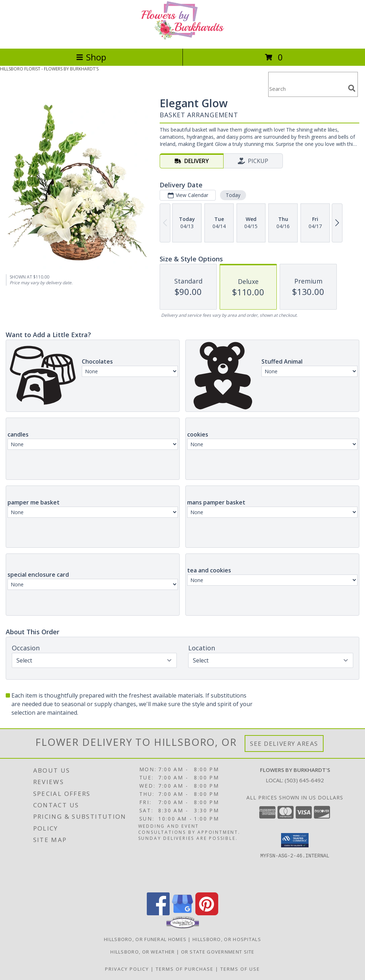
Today (233, 195)
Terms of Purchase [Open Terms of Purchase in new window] (185, 969)
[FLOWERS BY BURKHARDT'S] (182, 38)
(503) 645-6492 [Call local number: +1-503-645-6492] (304, 780)
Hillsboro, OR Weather (142, 952)
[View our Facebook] (158, 913)
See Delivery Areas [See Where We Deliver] (284, 743)
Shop (91, 57)
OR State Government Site (218, 952)
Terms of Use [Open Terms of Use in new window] (240, 969)
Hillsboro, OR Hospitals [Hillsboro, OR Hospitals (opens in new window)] (227, 939)
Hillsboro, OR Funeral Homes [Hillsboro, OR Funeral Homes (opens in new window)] (145, 939)
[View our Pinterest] (207, 913)
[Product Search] (307, 89)
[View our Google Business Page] (182, 913)
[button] (295, 840)
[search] (352, 88)
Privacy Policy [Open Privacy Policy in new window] (127, 969)
